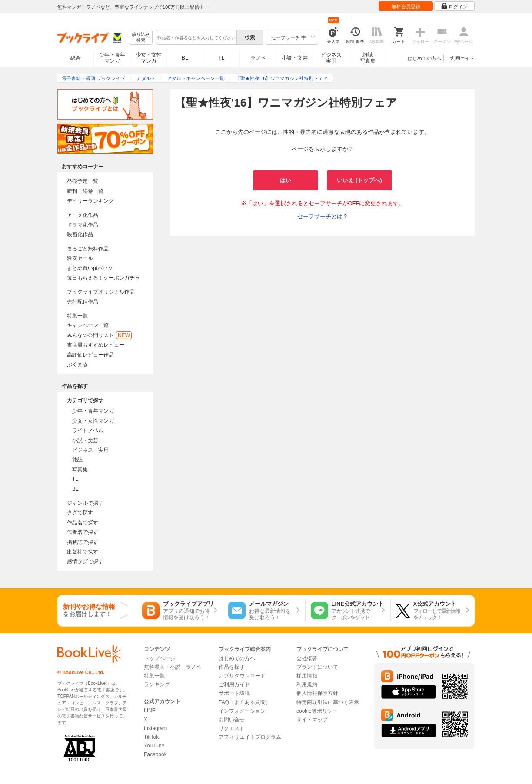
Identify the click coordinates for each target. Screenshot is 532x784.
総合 (76, 58)
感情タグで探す (85, 561)
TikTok (151, 737)
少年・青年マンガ (112, 58)
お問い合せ (232, 720)
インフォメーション (242, 711)
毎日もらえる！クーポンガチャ (103, 278)
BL (185, 58)
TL (221, 58)
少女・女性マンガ (149, 58)
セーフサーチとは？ (323, 216)
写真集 (80, 470)
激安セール (80, 258)
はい (286, 180)
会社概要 (307, 658)
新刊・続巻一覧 (85, 191)
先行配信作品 (83, 302)
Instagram (155, 728)
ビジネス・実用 (90, 450)
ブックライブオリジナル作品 (101, 292)
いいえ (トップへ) (359, 180)
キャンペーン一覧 (88, 325)
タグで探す (80, 513)
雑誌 (77, 460)
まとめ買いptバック (90, 268)
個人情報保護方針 (317, 693)
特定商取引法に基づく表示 (328, 702)
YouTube (154, 746)
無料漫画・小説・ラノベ (173, 667)
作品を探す (232, 667)
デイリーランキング (90, 201)
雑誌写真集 (368, 58)
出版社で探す (83, 552)
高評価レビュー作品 (90, 355)
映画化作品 (80, 234)
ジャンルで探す (85, 503)
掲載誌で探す (83, 542)
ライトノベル (88, 430)
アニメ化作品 (83, 215)
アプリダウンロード (242, 676)
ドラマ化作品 (83, 225)
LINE (150, 711)
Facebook (155, 754)
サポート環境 (234, 693)
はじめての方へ (424, 58)
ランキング (157, 684)
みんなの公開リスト (99, 335)
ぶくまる (77, 364)
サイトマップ (312, 720)
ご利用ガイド (460, 58)
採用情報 (307, 676)
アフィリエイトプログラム (250, 737)
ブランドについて (317, 667)
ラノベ (258, 58)
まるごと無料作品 (88, 249)
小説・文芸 (295, 58)
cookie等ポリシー (317, 711)
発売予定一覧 (83, 181)
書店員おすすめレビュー (96, 345)
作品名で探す (83, 523)
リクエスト (232, 728)
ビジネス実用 (331, 58)
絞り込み (141, 38)
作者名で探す (83, 532)
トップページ (160, 658)
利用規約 (307, 684)
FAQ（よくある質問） (245, 702)
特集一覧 (77, 316)
